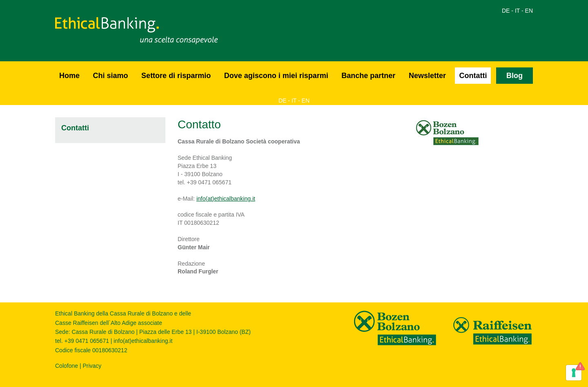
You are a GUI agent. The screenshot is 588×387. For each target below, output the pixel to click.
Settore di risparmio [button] (176, 76)
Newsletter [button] (427, 76)
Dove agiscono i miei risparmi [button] (276, 76)
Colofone (67, 366)
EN (529, 11)
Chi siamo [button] (111, 76)
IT (517, 11)
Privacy (92, 366)
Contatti (473, 76)
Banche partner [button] (368, 76)
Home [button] (69, 76)
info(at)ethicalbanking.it (226, 199)
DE (506, 11)
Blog (514, 76)
